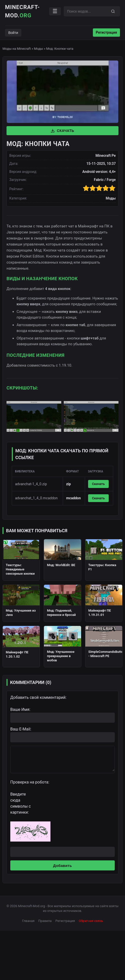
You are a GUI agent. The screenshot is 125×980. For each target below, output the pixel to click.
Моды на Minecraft (17, 49)
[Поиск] (113, 11)
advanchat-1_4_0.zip (31, 484)
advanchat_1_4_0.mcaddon (36, 498)
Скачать (62, 131)
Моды (38, 49)
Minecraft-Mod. (22, 11)
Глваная (28, 921)
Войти (13, 33)
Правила (45, 921)
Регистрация (106, 32)
